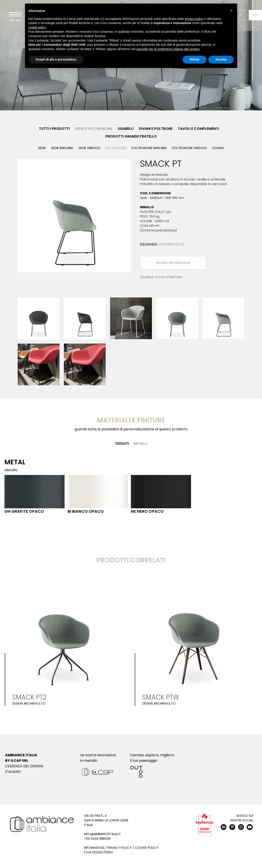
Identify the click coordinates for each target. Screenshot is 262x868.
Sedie (42, 148)
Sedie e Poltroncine (94, 129)
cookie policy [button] (37, 27)
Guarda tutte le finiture (161, 277)
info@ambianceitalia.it (102, 834)
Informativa (94, 848)
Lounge (218, 148)
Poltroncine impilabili (149, 148)
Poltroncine (116, 148)
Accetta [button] (221, 59)
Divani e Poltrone (156, 129)
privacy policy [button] (194, 19)
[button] (231, 11)
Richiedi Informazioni (173, 263)
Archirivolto (171, 244)
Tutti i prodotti (54, 129)
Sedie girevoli (89, 148)
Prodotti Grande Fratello (131, 136)
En (255, 15)
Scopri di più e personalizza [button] (56, 59)
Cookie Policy (147, 848)
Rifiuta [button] (195, 59)
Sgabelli (126, 129)
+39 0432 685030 (97, 839)
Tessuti (122, 443)
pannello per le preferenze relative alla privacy (168, 49)
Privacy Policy (119, 848)
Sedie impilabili (62, 148)
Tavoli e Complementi (198, 129)
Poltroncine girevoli (189, 148)
